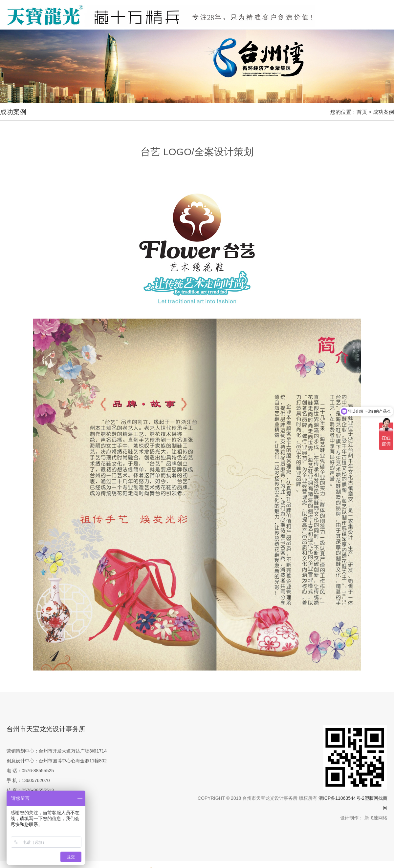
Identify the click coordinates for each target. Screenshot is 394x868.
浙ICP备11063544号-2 (341, 798)
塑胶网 (371, 798)
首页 (362, 112)
